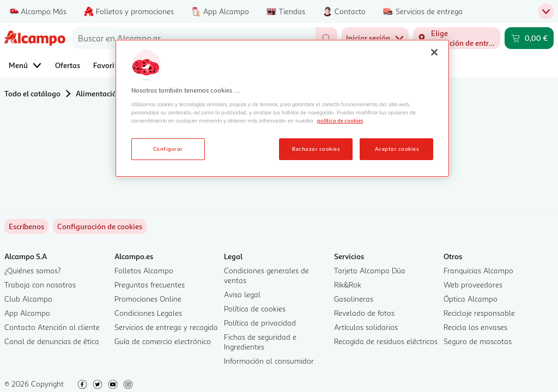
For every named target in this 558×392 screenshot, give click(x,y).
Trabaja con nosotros (40, 284)
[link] (100, 226)
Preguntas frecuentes (150, 284)
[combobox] (194, 38)
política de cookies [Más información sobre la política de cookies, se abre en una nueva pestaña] (340, 120)
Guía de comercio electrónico (163, 341)
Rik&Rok (348, 284)
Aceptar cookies (397, 149)
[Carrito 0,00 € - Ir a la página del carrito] (529, 38)
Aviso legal (242, 294)
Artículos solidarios (366, 327)
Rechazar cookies (316, 149)
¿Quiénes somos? (33, 270)
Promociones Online (148, 299)
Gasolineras (354, 299)
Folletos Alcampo (144, 270)
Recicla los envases (475, 327)
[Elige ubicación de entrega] (457, 38)
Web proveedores (473, 284)
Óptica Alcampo (471, 299)
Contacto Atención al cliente (52, 327)
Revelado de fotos (364, 313)
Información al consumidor (269, 361)
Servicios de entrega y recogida (166, 327)
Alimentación (98, 93)
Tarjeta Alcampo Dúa (370, 270)
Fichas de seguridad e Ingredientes (260, 342)
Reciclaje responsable (479, 313)
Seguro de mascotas (478, 341)
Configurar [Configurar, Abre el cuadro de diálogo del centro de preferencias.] (168, 149)
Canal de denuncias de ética (52, 341)
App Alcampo (27, 313)
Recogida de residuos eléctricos (386, 341)
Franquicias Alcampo (478, 270)
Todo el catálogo (32, 93)
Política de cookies (255, 308)
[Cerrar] (434, 52)
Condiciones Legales (148, 313)
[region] (282, 108)
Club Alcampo (28, 299)
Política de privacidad (260, 323)
